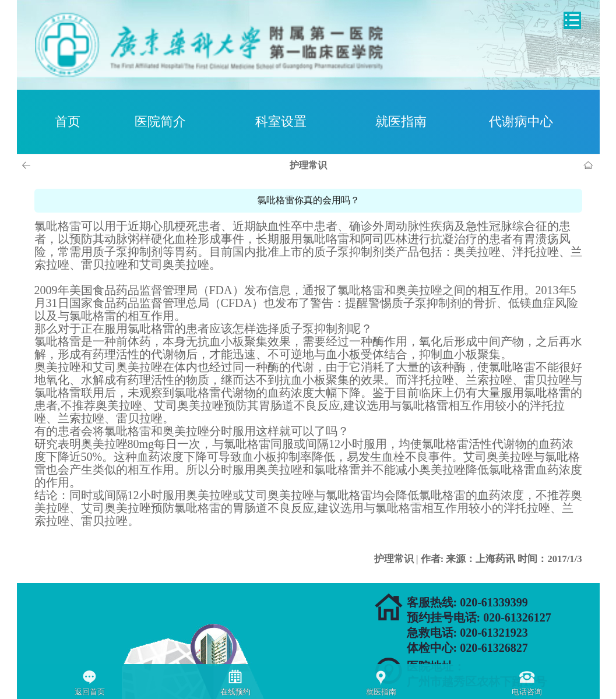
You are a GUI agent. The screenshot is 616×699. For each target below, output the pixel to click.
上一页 (28, 165)
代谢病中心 (521, 121)
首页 (68, 121)
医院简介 (160, 121)
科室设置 (281, 121)
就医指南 (401, 121)
